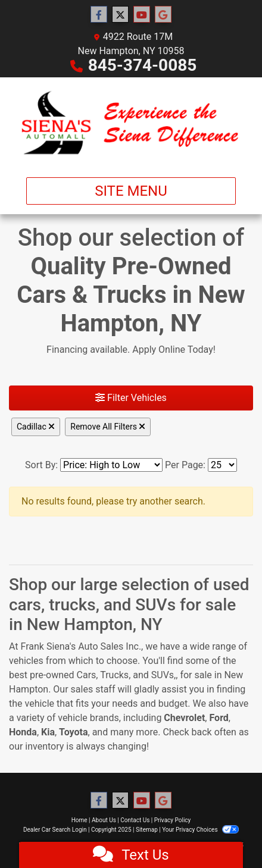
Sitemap (147, 830)
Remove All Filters (108, 427)
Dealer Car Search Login (55, 830)
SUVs (163, 675)
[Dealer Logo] (131, 123)
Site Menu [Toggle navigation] (131, 191)
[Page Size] (222, 465)
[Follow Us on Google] (163, 15)
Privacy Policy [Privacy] (173, 820)
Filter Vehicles (131, 398)
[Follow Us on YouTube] (142, 15)
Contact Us (135, 820)
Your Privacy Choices (200, 830)
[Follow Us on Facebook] (99, 15)
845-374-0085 (143, 65)
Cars (87, 675)
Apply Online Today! (174, 350)
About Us (104, 820)
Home (79, 820)
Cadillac (36, 427)
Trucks (114, 675)
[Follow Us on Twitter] (120, 15)
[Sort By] (111, 465)
